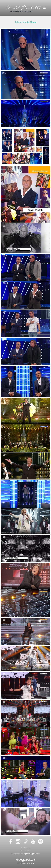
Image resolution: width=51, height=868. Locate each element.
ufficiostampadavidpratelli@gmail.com (26, 854)
